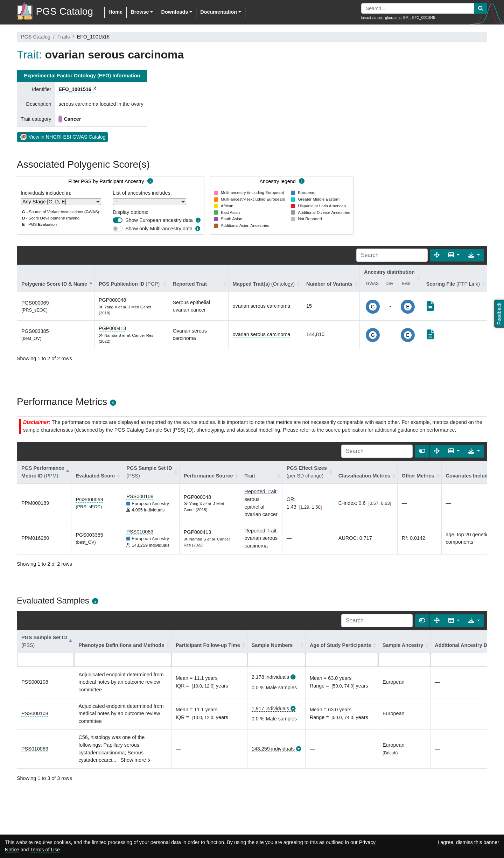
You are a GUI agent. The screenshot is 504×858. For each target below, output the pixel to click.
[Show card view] (422, 451)
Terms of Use (45, 850)
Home (115, 12)
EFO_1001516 (75, 89)
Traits (64, 37)
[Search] (392, 255)
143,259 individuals (273, 749)
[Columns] (454, 255)
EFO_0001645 (424, 18)
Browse (140, 12)
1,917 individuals (270, 709)
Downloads (174, 12)
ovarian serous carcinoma (262, 306)
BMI (406, 18)
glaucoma (393, 18)
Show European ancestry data (159, 220)
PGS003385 (35, 331)
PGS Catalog (36, 37)
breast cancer (372, 18)
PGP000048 (112, 300)
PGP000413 (112, 328)
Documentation (219, 12)
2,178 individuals (270, 677)
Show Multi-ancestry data (159, 229)
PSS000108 (140, 496)
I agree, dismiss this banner (468, 842)
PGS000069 (35, 303)
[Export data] (474, 255)
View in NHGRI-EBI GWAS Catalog (62, 137)
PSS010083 (140, 532)
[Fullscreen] (437, 255)
